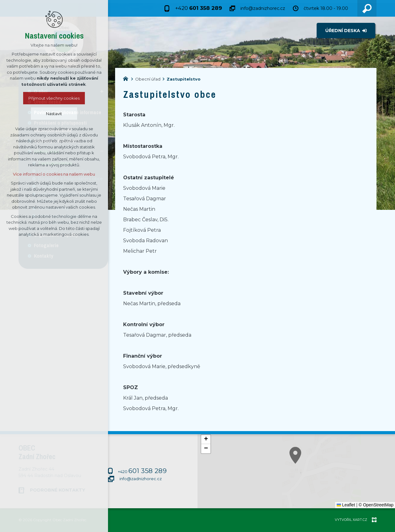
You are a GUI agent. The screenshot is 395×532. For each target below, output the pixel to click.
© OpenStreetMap (376, 505)
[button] (206, 439)
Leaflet (346, 505)
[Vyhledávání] (367, 8)
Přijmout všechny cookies (54, 98)
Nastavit (54, 114)
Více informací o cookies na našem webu (54, 174)
